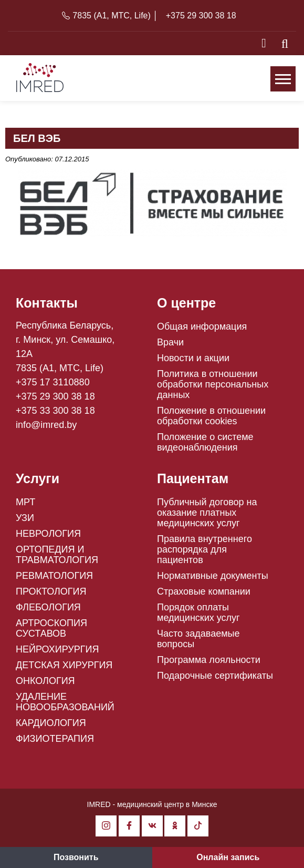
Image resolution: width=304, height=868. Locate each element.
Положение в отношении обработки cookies (211, 416)
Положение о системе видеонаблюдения (205, 442)
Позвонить (76, 857)
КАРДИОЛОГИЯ (51, 723)
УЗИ (25, 518)
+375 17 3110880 (53, 382)
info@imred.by (46, 425)
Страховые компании (204, 591)
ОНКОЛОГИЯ (45, 681)
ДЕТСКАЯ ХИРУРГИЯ (64, 665)
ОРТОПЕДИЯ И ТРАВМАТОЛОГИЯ (57, 555)
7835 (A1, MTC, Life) (60, 368)
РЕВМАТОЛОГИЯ (54, 576)
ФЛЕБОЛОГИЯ (48, 607)
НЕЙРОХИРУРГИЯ (57, 649)
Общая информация (202, 326)
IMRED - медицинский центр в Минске (152, 804)
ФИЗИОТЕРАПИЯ (55, 739)
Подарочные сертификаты (215, 676)
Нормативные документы (213, 576)
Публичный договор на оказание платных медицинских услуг (207, 513)
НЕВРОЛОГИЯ (48, 534)
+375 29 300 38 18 (201, 16)
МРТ (25, 502)
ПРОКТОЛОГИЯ (51, 591)
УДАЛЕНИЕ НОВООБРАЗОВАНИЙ (65, 702)
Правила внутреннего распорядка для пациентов (205, 549)
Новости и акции (193, 358)
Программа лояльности (209, 660)
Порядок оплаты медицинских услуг (198, 612)
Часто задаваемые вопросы (198, 639)
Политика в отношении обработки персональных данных (213, 384)
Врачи (170, 342)
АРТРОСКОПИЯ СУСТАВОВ (51, 628)
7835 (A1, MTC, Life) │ (115, 16)
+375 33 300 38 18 (55, 411)
